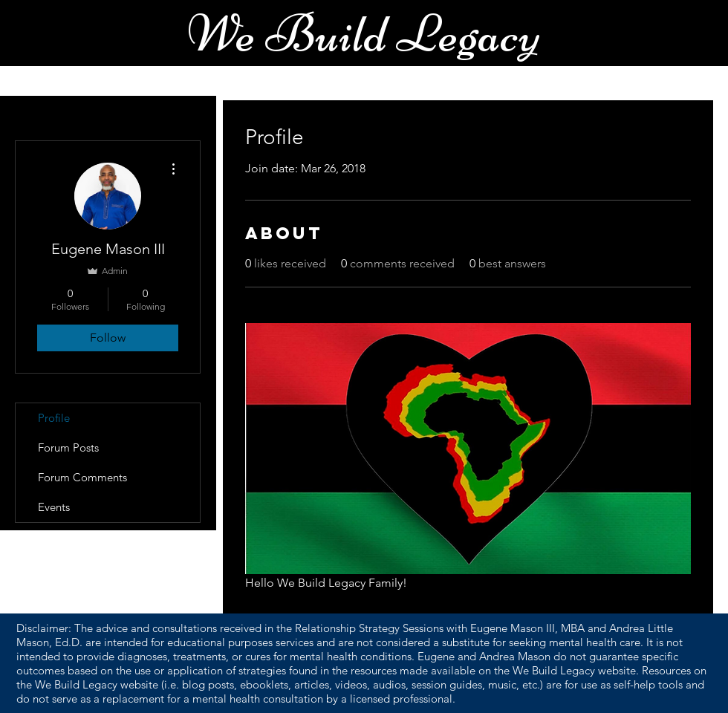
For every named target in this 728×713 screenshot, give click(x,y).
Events (54, 507)
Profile (54, 418)
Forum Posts (68, 447)
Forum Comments (82, 477)
